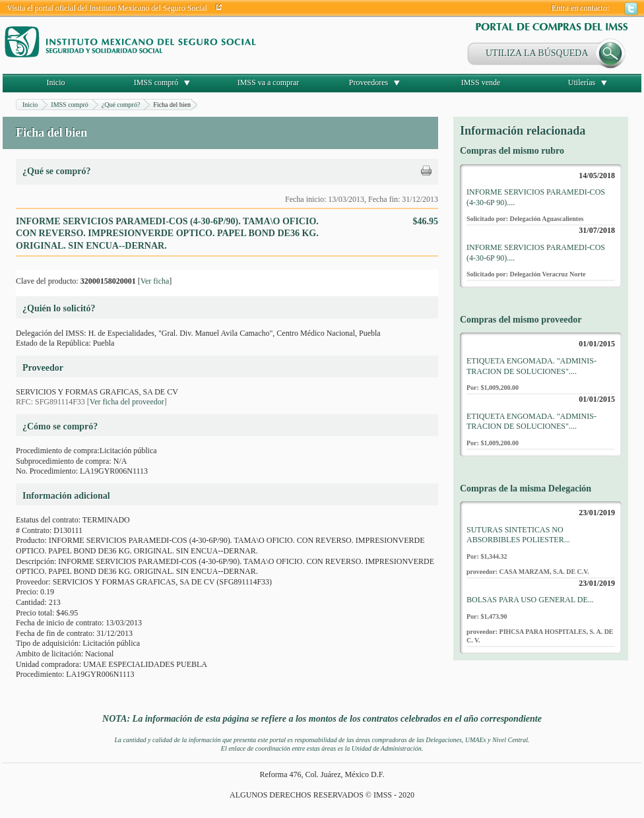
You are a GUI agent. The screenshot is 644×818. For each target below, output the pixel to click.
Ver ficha (155, 281)
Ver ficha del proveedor (127, 402)
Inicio (56, 82)
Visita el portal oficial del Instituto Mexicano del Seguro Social (107, 8)
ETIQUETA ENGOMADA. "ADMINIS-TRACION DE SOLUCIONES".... (531, 366)
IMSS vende (481, 82)
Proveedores (369, 82)
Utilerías (582, 82)
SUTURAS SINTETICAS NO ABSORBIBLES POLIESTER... (518, 535)
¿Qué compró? (121, 105)
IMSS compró (156, 82)
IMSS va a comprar (269, 82)
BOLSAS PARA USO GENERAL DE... (530, 600)
